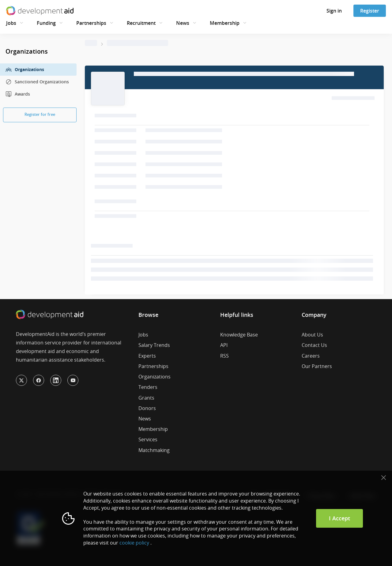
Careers (311, 356)
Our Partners (317, 366)
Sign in (334, 11)
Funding (46, 23)
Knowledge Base (239, 335)
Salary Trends (154, 345)
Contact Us (314, 345)
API (224, 345)
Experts (147, 356)
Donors (147, 408)
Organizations (25, 70)
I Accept (339, 518)
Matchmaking (154, 450)
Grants (146, 398)
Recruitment (141, 23)
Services (148, 439)
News (183, 23)
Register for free (40, 114)
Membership (225, 23)
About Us (312, 335)
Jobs (11, 23)
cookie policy (134, 543)
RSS (224, 356)
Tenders (148, 387)
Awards (18, 94)
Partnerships (91, 23)
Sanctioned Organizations (37, 82)
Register (370, 11)
